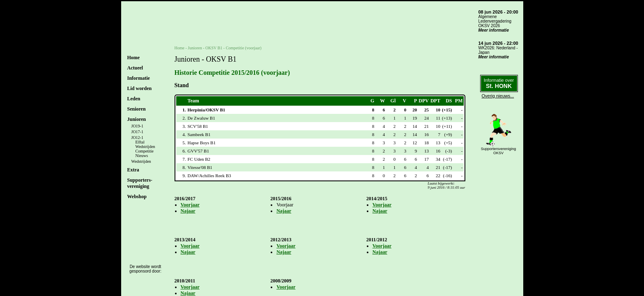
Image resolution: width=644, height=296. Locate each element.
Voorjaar (190, 205)
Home (134, 58)
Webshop (137, 197)
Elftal (140, 142)
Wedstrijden (145, 147)
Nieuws (142, 156)
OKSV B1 (214, 48)
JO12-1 (137, 138)
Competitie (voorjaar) (244, 48)
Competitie (145, 151)
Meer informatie (494, 30)
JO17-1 (137, 132)
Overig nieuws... (498, 96)
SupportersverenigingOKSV (499, 151)
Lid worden (140, 88)
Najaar (188, 211)
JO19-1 (137, 126)
